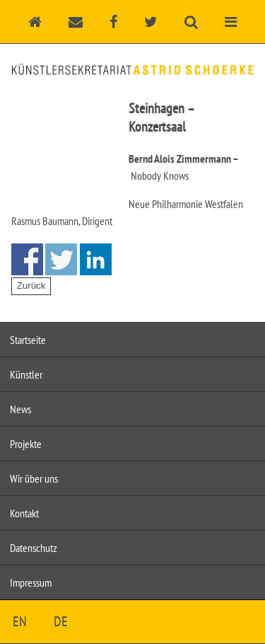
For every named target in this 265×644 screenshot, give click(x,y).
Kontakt (24, 513)
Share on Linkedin (96, 259)
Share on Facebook (27, 259)
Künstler (26, 374)
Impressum (31, 582)
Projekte (26, 444)
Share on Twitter (61, 259)
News (20, 409)
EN (20, 621)
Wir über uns (34, 478)
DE (61, 621)
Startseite (28, 340)
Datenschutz (34, 548)
